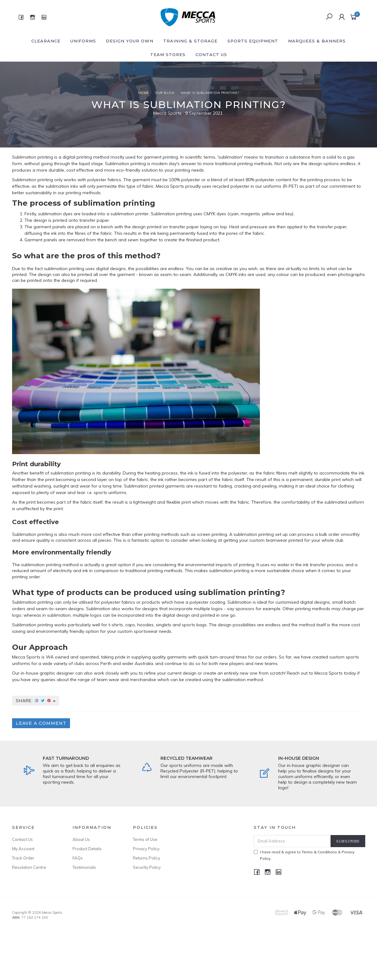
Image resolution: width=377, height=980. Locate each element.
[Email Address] (292, 841)
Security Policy (147, 867)
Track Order (23, 858)
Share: (36, 701)
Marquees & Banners (317, 41)
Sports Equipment (253, 41)
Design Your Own (130, 41)
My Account (23, 849)
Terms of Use (145, 839)
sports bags (194, 625)
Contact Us (211, 55)
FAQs (78, 858)
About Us (81, 839)
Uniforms (83, 41)
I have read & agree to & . (304, 855)
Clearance (46, 41)
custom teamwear (268, 540)
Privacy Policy (146, 849)
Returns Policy (147, 858)
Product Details (87, 849)
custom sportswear (138, 631)
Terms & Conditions (319, 852)
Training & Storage (190, 41)
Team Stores (168, 55)
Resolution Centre (29, 867)
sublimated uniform (344, 502)
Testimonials (84, 867)
